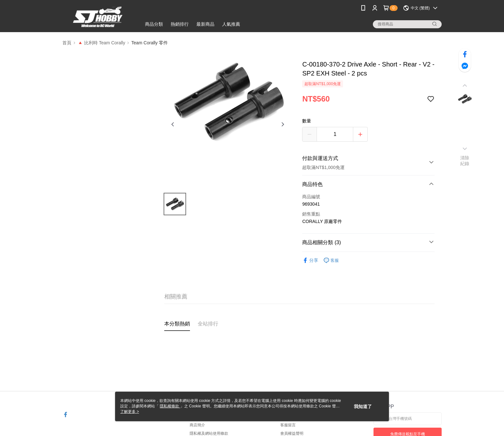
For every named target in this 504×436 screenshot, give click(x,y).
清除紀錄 (465, 161)
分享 (310, 260)
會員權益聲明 (292, 433)
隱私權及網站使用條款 (209, 433)
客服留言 (288, 425)
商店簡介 (197, 425)
